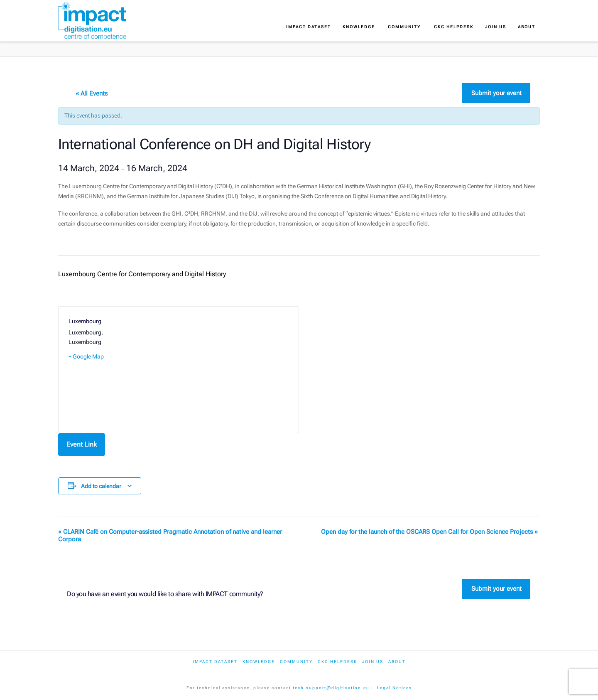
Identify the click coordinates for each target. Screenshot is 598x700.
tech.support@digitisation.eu (331, 688)
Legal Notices (395, 688)
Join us (373, 662)
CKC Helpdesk (337, 662)
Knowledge (259, 662)
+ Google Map (86, 356)
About (397, 662)
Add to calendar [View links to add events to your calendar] (101, 486)
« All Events (92, 93)
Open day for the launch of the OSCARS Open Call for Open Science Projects (429, 532)
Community (296, 662)
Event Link (82, 444)
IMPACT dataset (215, 662)
